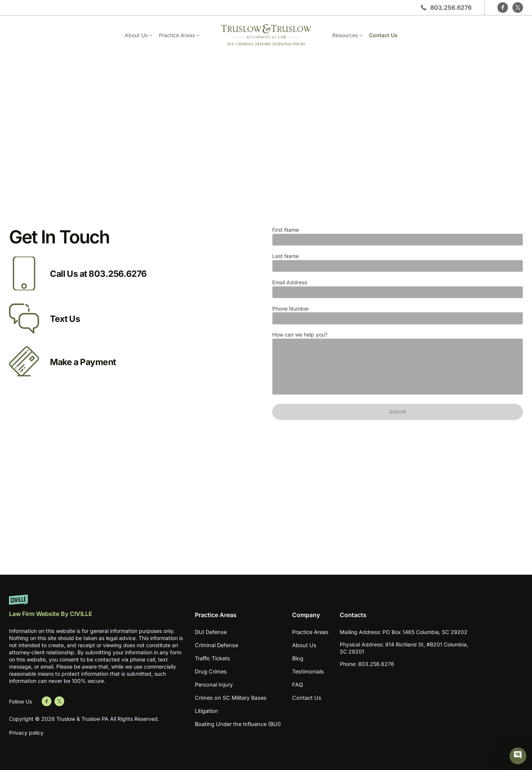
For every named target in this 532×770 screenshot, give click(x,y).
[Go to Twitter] (59, 701)
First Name (398, 236)
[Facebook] (503, 8)
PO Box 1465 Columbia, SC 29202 (425, 632)
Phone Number (398, 315)
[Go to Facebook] (47, 701)
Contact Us (383, 35)
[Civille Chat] (518, 756)
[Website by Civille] (96, 609)
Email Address (398, 289)
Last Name (398, 262)
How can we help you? (398, 364)
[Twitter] (518, 8)
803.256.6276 (451, 8)
